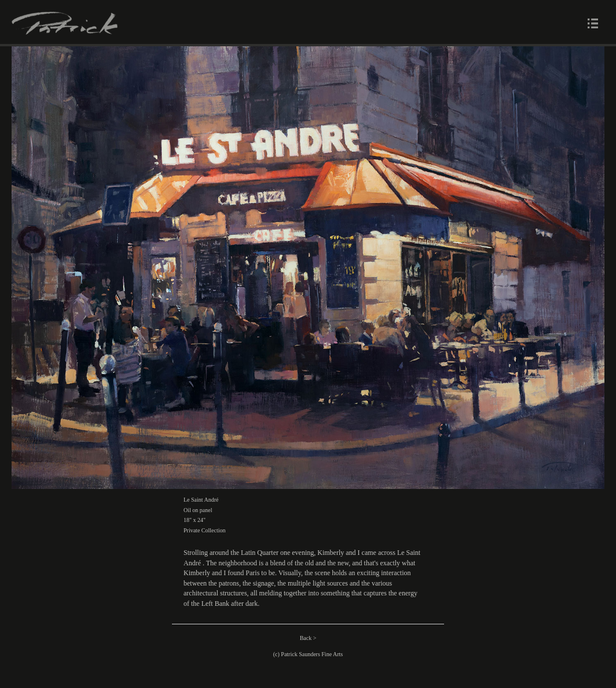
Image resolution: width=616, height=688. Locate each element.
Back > (308, 638)
